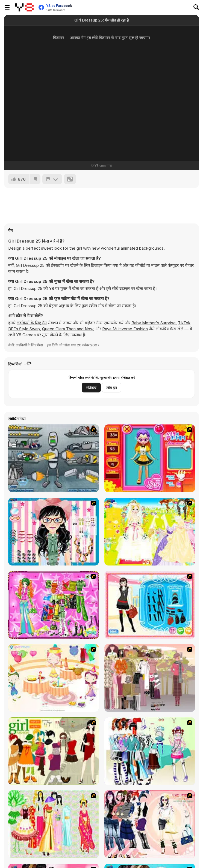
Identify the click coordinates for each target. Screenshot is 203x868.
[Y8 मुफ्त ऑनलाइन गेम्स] (24, 7)
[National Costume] (54, 824)
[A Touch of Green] (54, 605)
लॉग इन (112, 388)
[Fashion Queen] (150, 605)
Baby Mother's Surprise (154, 323)
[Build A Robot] (54, 458)
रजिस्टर (91, 388)
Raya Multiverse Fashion (125, 329)
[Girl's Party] (54, 678)
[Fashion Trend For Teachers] (150, 678)
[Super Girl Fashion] (54, 751)
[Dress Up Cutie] (54, 532)
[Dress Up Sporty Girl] (150, 824)
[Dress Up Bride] (150, 532)
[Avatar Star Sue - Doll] (150, 458)
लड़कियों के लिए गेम (32, 323)
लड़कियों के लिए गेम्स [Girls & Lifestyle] (29, 345)
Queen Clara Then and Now (68, 329)
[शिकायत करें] (52, 179)
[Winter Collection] (150, 751)
